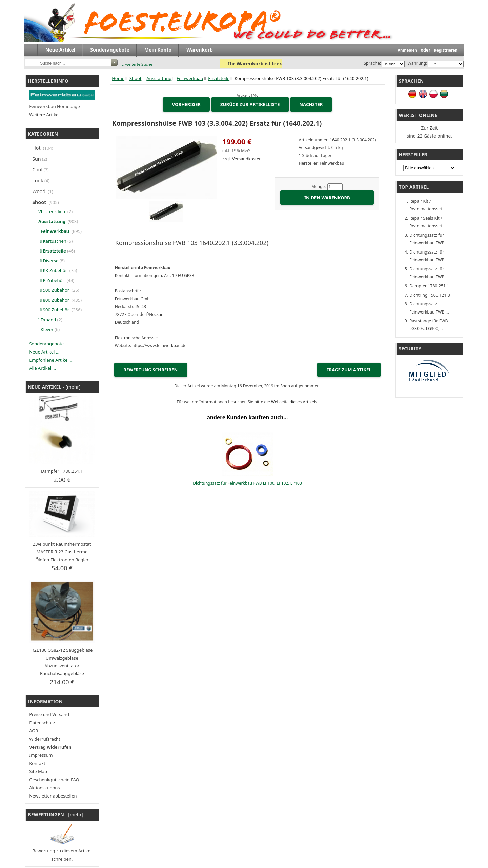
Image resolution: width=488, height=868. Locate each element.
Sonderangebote (110, 50)
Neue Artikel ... (44, 352)
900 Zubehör (52, 310)
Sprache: (372, 63)
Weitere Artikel (44, 115)
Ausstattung (159, 78)
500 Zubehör (52, 290)
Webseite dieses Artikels (294, 402)
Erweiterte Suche (137, 64)
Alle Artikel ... (43, 368)
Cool (37, 170)
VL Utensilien (50, 211)
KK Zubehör (51, 270)
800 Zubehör (52, 300)
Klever (43, 329)
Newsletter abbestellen (53, 796)
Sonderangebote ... (49, 344)
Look (38, 180)
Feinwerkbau (190, 78)
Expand (45, 320)
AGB (34, 731)
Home (118, 78)
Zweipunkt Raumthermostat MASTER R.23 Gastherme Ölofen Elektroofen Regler (62, 552)
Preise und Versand (49, 714)
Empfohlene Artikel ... (51, 360)
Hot (37, 148)
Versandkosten (247, 159)
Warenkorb (200, 50)
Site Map (38, 771)
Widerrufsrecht (45, 739)
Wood (39, 191)
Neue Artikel (60, 50)
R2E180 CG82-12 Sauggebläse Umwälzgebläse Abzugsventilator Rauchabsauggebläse (62, 662)
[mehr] (73, 387)
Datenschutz (42, 723)
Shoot (135, 78)
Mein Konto (158, 50)
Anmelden (407, 50)
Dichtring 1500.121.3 (430, 295)
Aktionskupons (44, 788)
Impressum (41, 755)
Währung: (416, 63)
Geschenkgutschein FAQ (54, 780)
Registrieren (446, 50)
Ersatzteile (219, 78)
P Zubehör (49, 280)
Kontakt (37, 763)
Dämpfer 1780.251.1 (62, 471)
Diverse (46, 261)
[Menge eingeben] (335, 187)
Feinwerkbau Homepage (54, 106)
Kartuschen (50, 241)
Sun (37, 159)
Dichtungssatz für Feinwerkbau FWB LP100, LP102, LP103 (247, 483)
